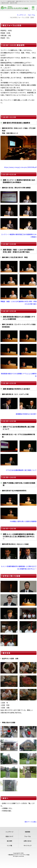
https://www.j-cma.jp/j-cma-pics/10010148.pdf (20, 167)
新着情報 (28, 832)
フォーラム (31, 15)
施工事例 (9, 841)
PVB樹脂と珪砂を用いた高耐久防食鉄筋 (23, 521)
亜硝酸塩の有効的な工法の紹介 (26, 414)
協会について (9, 836)
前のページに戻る (31, 822)
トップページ (21, 15)
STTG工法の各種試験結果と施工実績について (21, 470)
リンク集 (9, 846)
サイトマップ (28, 846)
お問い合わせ (28, 841)
